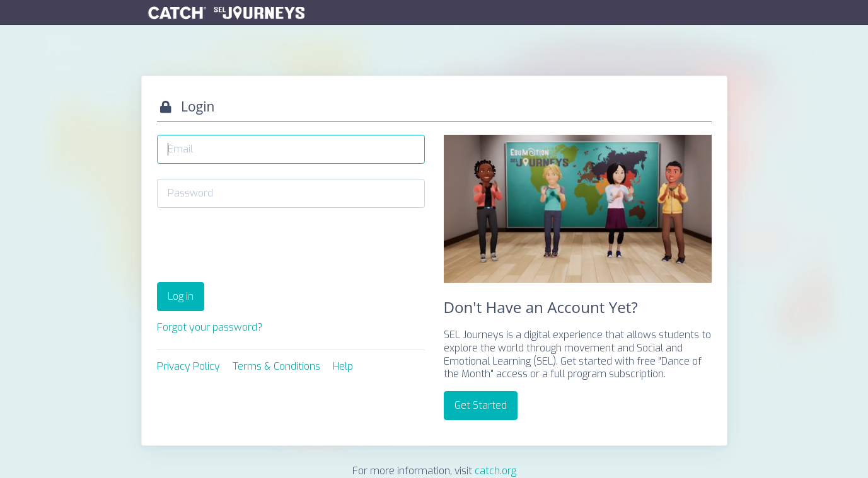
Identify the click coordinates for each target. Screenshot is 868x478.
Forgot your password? (210, 327)
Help (343, 366)
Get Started (481, 405)
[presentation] (253, 248)
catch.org (495, 471)
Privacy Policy (188, 366)
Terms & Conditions (276, 366)
